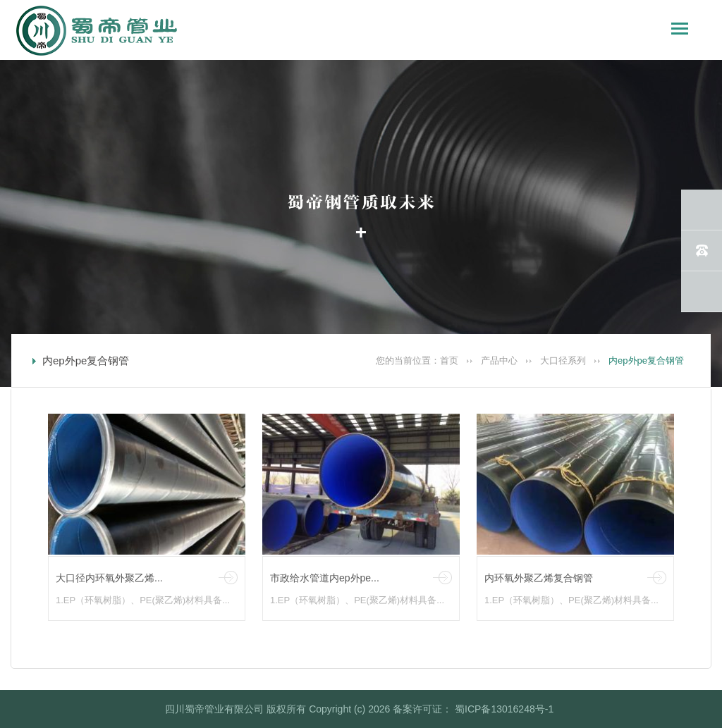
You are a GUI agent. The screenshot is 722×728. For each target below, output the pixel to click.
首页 (449, 360)
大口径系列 (563, 360)
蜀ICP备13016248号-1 (503, 709)
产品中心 (499, 360)
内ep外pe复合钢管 (646, 360)
